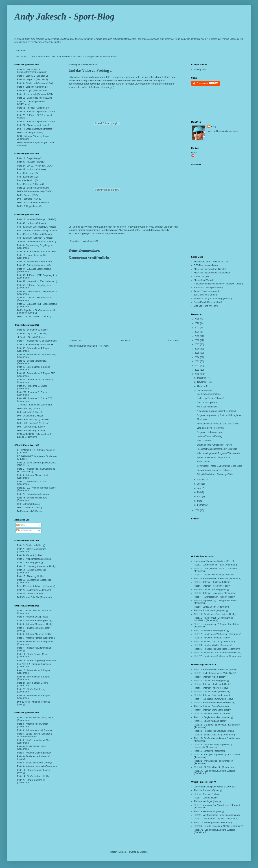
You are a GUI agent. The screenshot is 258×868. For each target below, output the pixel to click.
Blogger (143, 852)
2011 (197, 370)
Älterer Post (174, 341)
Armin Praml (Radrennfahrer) (208, 302)
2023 (197, 319)
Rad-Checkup (203, 462)
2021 (197, 328)
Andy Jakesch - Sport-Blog (64, 16)
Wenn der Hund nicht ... (208, 407)
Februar (201, 505)
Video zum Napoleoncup (208, 403)
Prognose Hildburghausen (209, 432)
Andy (214, 126)
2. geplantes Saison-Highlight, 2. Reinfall (216, 411)
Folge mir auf (207, 83)
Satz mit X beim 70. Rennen (210, 428)
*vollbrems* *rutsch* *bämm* (210, 398)
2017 (197, 344)
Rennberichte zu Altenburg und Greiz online (218, 424)
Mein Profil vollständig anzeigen (223, 131)
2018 (197, 340)
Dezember (203, 378)
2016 (197, 349)
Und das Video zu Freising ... (91, 70)
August (201, 480)
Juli (199, 484)
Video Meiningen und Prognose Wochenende (218, 453)
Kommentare (24, 531)
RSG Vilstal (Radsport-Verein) (208, 288)
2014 (197, 357)
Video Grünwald (204, 441)
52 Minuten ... (203, 419)
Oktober (201, 386)
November (203, 382)
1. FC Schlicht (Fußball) (205, 295)
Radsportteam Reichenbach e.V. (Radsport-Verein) (218, 284)
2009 (197, 510)
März (200, 501)
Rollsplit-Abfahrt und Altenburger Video (215, 474)
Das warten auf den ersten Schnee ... (215, 470)
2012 (197, 366)
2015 (197, 353)
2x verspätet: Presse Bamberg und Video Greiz (219, 466)
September (203, 390)
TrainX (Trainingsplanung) (206, 291)
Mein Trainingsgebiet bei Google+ (210, 269)
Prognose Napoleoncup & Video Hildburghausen (220, 415)
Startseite (125, 341)
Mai (199, 492)
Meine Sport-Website (204, 280)
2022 (197, 323)
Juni (199, 488)
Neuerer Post (76, 341)
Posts (20, 525)
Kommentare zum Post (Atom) (95, 346)
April (200, 496)
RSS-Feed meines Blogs (206, 265)
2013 (197, 361)
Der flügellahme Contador (209, 394)
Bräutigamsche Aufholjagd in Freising (215, 445)
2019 (197, 336)
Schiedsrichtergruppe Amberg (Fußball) (213, 299)
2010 (197, 374)
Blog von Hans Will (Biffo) (206, 306)
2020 (197, 332)
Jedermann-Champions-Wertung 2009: (213, 787)
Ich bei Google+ (202, 277)
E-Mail (194, 153)
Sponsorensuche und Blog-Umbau (213, 457)
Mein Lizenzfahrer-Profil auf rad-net (211, 262)
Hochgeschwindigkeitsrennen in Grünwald (217, 449)
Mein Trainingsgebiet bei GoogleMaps (212, 273)
